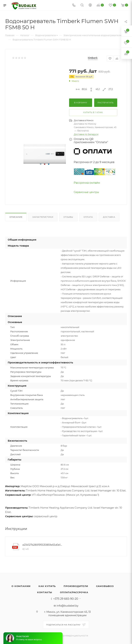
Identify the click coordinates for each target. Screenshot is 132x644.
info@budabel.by (67, 606)
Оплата (88, 217)
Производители (76, 586)
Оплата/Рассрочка (74, 592)
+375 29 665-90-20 (66, 599)
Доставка (109, 217)
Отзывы (68, 217)
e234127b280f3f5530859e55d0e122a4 (43, 545)
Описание (16, 217)
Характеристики (43, 217)
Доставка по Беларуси (86, 134)
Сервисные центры (86, 192)
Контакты (45, 592)
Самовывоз (105, 586)
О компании (21, 586)
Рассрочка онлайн (87, 183)
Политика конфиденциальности (69, 636)
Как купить (47, 586)
